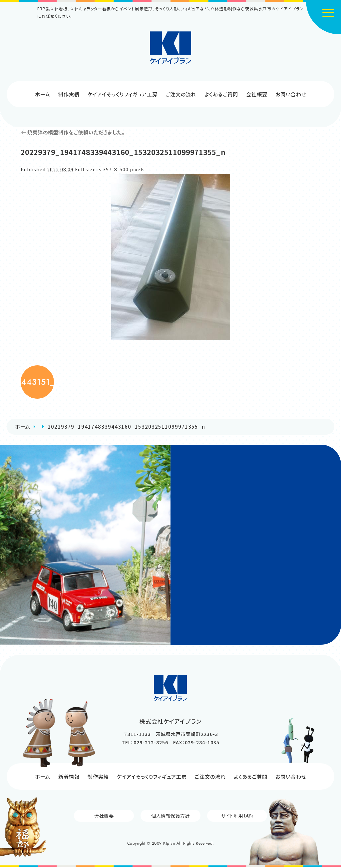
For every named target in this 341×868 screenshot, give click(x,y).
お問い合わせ (291, 94)
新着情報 (69, 776)
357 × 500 (116, 169)
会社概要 (257, 94)
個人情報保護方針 (170, 816)
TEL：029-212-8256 (145, 742)
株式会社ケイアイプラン (171, 48)
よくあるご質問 (221, 94)
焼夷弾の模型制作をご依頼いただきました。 (73, 132)
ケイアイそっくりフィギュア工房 (123, 94)
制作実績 (69, 94)
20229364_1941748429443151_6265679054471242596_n (37, 382)
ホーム (43, 94)
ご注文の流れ (181, 94)
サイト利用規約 (237, 816)
